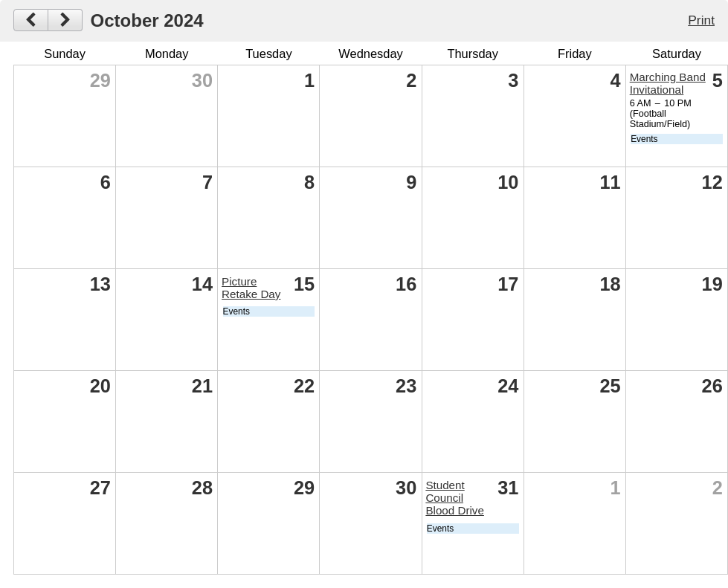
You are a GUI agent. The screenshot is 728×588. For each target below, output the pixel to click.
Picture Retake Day (251, 288)
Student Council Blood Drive (455, 498)
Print (701, 20)
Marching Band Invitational (668, 83)
